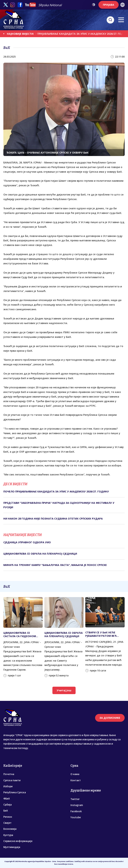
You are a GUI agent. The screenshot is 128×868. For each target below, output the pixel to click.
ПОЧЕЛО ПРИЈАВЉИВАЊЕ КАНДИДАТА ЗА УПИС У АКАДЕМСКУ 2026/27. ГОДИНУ (56, 491)
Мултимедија (12, 847)
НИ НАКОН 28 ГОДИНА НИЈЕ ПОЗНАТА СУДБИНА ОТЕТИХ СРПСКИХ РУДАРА (53, 519)
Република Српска (15, 792)
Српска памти (12, 780)
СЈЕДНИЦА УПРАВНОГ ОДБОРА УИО (27, 542)
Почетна (9, 774)
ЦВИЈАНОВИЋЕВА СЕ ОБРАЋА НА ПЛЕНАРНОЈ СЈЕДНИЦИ (40, 554)
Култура (8, 835)
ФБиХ (7, 799)
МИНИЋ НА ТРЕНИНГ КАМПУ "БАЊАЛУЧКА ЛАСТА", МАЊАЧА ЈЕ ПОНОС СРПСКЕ (55, 565)
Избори (8, 786)
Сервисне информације (18, 841)
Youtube (76, 817)
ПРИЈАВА (109, 5)
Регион (8, 817)
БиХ (6, 811)
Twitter (75, 799)
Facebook (76, 811)
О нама (75, 774)
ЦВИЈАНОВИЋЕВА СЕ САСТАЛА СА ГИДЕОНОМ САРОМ (20, 634)
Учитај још (64, 690)
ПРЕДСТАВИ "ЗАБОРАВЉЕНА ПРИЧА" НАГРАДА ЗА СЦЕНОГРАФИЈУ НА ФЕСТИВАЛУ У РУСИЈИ (59, 505)
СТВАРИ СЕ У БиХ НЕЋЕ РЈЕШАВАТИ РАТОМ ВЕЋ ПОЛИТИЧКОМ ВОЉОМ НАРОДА (101, 634)
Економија (10, 829)
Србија (8, 805)
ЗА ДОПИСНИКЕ (110, 718)
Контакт (76, 780)
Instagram (77, 805)
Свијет (7, 823)
